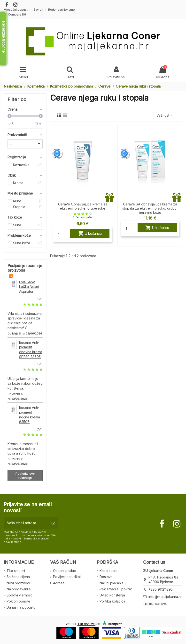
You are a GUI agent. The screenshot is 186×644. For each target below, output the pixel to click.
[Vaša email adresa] (26, 523)
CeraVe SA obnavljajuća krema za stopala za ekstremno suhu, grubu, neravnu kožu (150, 208)
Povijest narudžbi (67, 577)
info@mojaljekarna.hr (165, 597)
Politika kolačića (112, 601)
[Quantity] (62, 234)
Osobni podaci (65, 571)
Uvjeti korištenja (112, 595)
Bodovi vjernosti (19, 595)
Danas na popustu (21, 607)
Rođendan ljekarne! (62, 10)
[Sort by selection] (164, 115)
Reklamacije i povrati (116, 589)
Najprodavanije (19, 589)
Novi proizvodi (18, 583)
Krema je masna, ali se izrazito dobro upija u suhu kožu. (23, 448)
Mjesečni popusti (16, 10)
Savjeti (39, 10)
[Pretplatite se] (53, 523)
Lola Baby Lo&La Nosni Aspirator (29, 287)
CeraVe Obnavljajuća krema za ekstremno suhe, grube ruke (83, 206)
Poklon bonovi (18, 601)
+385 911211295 (161, 589)
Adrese (59, 583)
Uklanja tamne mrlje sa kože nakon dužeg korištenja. (25, 383)
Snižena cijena (18, 577)
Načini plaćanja (112, 583)
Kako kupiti (108, 571)
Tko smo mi (16, 571)
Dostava (106, 577)
